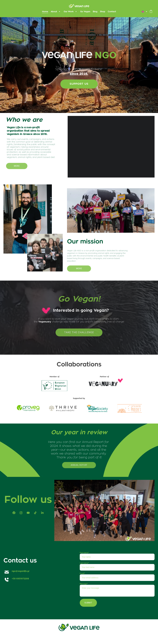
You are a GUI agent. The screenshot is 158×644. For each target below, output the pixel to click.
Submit (88, 603)
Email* (82, 573)
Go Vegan (85, 12)
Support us (79, 84)
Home (45, 12)
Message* (84, 584)
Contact (112, 12)
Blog (95, 12)
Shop (103, 12)
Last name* (84, 563)
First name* (84, 553)
